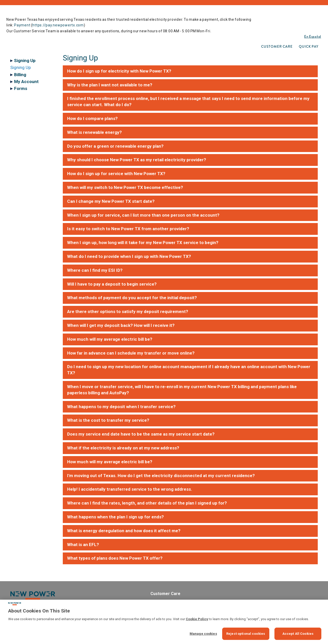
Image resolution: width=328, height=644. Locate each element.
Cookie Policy (197, 619)
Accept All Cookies (298, 634)
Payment (22, 25)
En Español (313, 36)
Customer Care (277, 46)
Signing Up (20, 67)
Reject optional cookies (246, 634)
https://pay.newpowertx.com (58, 25)
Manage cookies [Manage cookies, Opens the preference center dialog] (203, 634)
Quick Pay (309, 46)
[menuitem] (277, 46)
